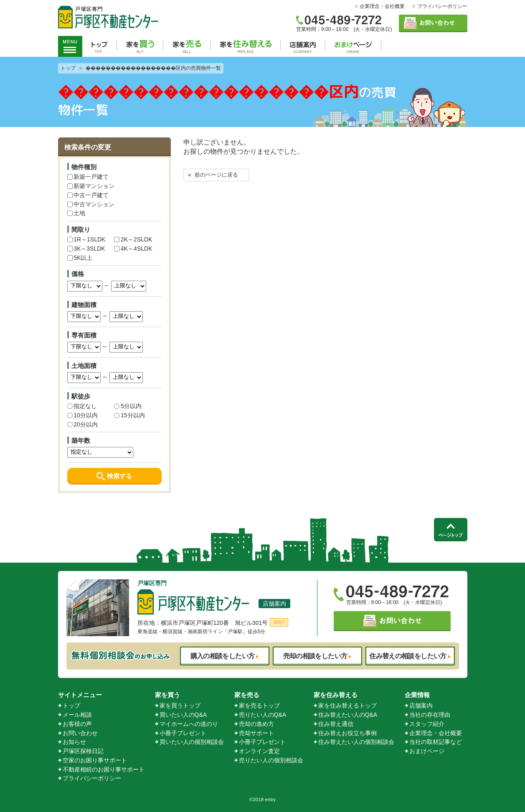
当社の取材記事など (436, 742)
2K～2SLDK (133, 239)
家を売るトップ (259, 705)
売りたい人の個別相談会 (271, 760)
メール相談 (77, 715)
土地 (76, 213)
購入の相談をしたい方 (223, 656)
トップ (71, 705)
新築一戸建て (88, 177)
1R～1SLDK (86, 239)
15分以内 (129, 415)
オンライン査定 (259, 751)
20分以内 (82, 424)
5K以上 (80, 258)
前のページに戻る (216, 175)
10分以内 (82, 415)
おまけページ (427, 751)
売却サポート (256, 733)
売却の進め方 (256, 724)
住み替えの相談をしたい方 (408, 656)
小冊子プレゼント (183, 733)
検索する (119, 476)
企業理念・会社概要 (382, 6)
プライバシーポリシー (442, 6)
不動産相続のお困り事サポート (104, 769)
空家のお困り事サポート (95, 760)
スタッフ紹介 (427, 724)
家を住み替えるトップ (347, 705)
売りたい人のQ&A (263, 715)
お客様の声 (77, 724)
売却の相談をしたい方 (315, 656)
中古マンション (91, 204)
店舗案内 (274, 604)
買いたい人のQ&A (183, 715)
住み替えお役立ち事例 (347, 733)
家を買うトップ (180, 705)
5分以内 (128, 406)
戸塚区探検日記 (83, 751)
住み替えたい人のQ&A (348, 715)
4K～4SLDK (133, 249)
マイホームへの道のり (189, 724)
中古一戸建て (88, 195)
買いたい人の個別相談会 (192, 742)
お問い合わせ (80, 733)
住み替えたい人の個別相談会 (356, 742)
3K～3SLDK (86, 249)
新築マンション (91, 186)
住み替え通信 (336, 724)
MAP (279, 622)
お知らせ (74, 742)
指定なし (82, 406)
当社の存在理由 (430, 715)
